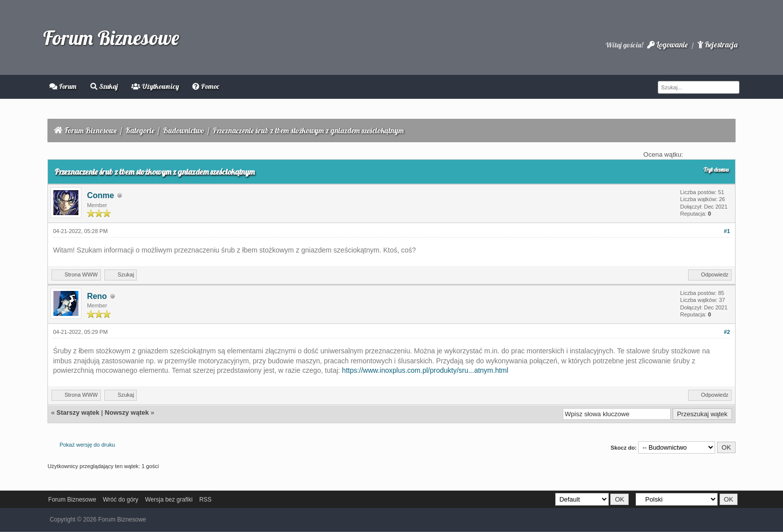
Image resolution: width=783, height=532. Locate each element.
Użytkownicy (155, 86)
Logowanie (667, 45)
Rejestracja (718, 45)
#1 (727, 231)
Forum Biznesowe (111, 37)
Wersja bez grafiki (169, 500)
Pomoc (206, 86)
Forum (63, 86)
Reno (97, 296)
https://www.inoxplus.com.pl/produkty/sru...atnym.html (425, 370)
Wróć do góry (121, 500)
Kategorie (140, 131)
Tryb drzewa (716, 170)
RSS (205, 500)
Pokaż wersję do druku (87, 445)
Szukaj (104, 86)
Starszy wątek (78, 412)
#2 (727, 332)
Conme (100, 195)
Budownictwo (184, 131)
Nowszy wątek (127, 412)
